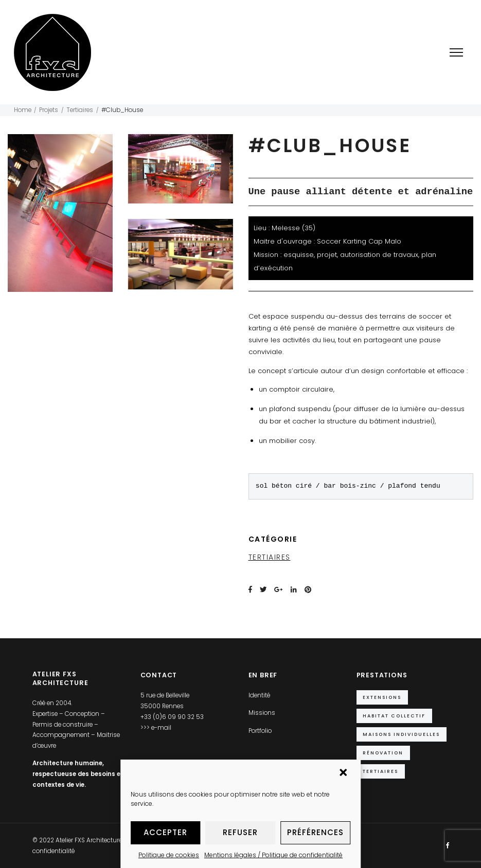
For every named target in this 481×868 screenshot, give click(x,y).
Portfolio (260, 731)
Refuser (240, 832)
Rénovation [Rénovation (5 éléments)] (383, 753)
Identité (259, 695)
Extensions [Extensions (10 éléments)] (382, 697)
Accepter (165, 832)
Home (23, 110)
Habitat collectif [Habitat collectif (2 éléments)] (394, 716)
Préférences (315, 832)
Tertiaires (80, 110)
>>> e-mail (156, 728)
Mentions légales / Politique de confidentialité (273, 855)
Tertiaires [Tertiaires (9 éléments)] (380, 771)
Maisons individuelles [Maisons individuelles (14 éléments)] (401, 734)
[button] (344, 773)
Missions (262, 713)
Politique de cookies (169, 855)
